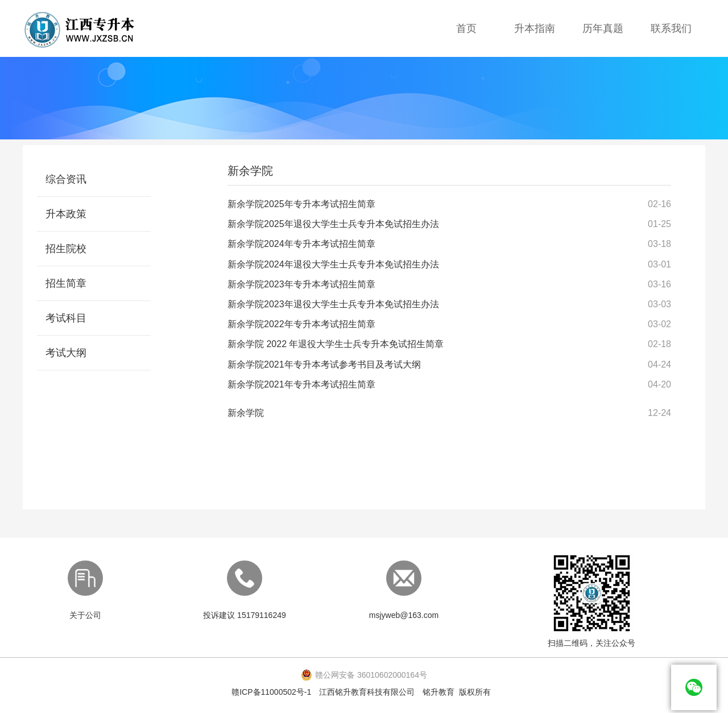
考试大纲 (66, 353)
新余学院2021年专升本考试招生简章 (301, 384)
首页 (466, 28)
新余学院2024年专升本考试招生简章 (301, 244)
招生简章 (66, 283)
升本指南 (535, 28)
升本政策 (66, 214)
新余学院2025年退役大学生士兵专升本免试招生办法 (333, 224)
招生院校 (66, 249)
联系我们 (671, 28)
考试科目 (66, 318)
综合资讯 (66, 179)
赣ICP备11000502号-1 (271, 692)
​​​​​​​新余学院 (246, 413)
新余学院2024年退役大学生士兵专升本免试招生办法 (333, 264)
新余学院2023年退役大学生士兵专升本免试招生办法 (333, 304)
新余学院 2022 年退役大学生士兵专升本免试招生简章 (336, 344)
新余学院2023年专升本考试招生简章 (301, 284)
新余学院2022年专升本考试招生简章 (301, 324)
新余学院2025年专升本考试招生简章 (301, 204)
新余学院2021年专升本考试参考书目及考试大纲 (324, 364)
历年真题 (603, 28)
